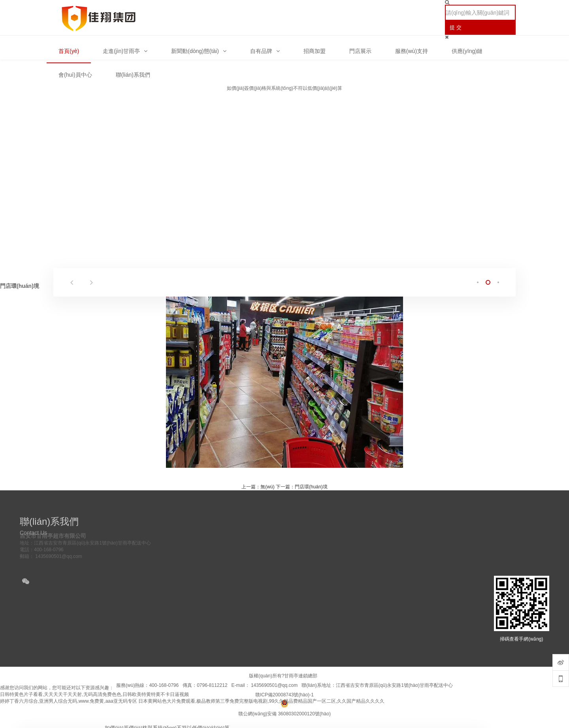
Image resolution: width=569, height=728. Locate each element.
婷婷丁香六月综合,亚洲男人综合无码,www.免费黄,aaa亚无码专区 (69, 701)
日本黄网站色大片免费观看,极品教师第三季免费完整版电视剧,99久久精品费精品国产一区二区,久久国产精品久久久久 (261, 701)
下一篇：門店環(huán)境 (302, 487)
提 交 (456, 27)
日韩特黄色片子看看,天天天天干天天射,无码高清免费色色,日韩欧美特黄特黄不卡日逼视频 (94, 694)
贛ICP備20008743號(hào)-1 (284, 695)
